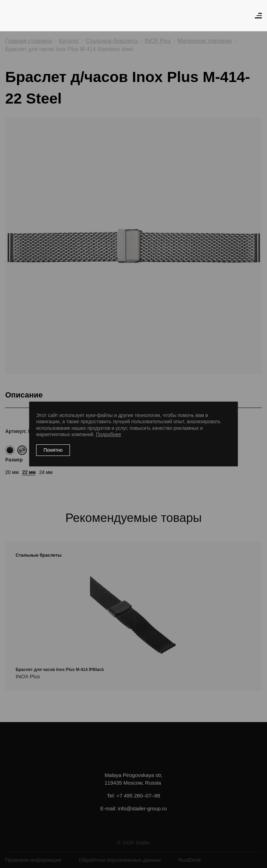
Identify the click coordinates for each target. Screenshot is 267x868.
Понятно (53, 450)
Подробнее (109, 434)
